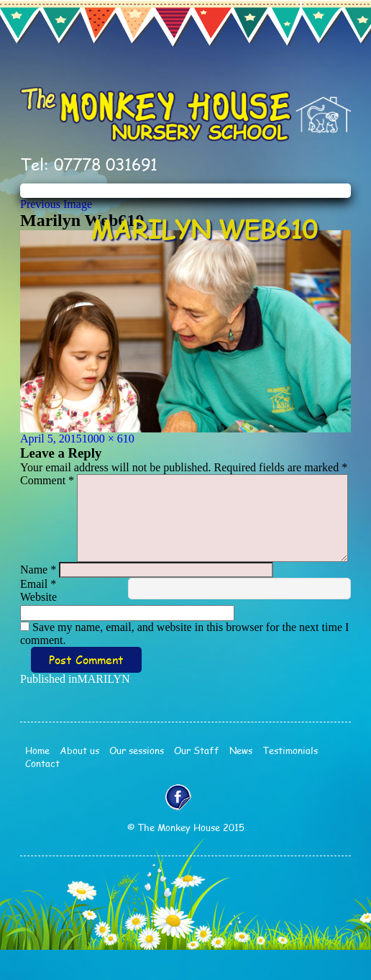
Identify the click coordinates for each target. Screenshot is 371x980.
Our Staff (197, 781)
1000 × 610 (108, 439)
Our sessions (137, 781)
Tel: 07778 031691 (89, 164)
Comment (47, 480)
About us (79, 781)
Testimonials (290, 781)
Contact (42, 794)
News (241, 781)
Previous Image (56, 204)
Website (38, 627)
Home (37, 781)
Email (38, 614)
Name (38, 600)
